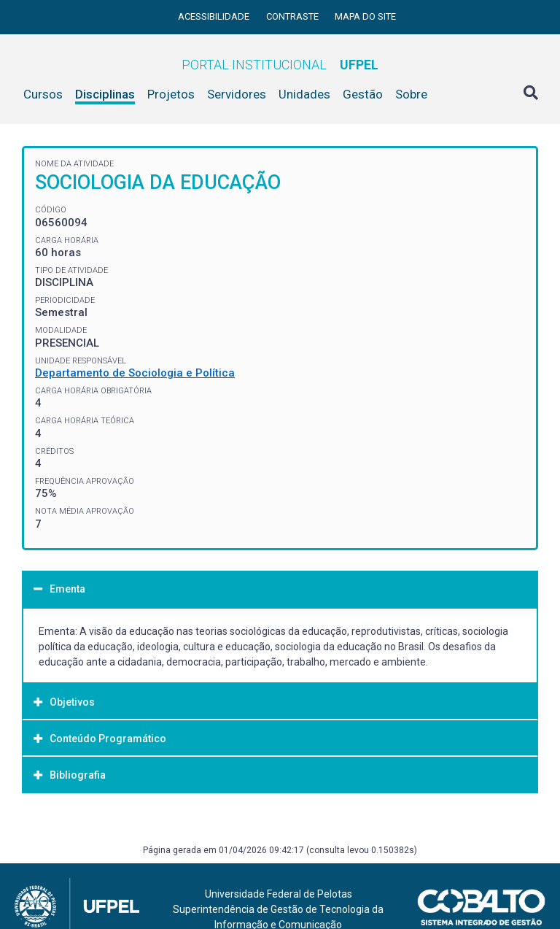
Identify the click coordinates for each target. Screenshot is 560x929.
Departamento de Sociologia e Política (135, 373)
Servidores (237, 94)
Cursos (43, 94)
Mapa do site (365, 16)
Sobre (411, 94)
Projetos (171, 94)
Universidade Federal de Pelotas (279, 894)
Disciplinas (105, 94)
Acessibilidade (215, 16)
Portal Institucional (280, 65)
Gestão (363, 94)
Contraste (293, 16)
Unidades (304, 94)
